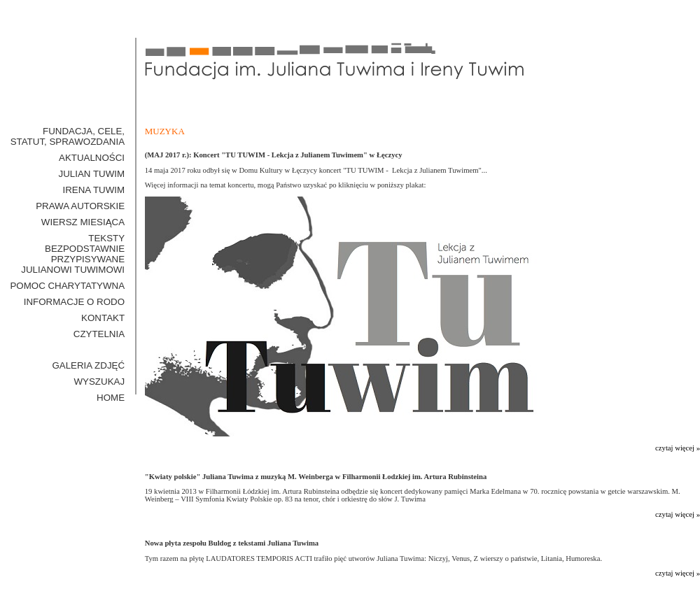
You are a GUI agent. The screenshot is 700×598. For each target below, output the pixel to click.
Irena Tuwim (93, 190)
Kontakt (103, 318)
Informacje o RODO (74, 302)
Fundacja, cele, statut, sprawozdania (68, 136)
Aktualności (92, 158)
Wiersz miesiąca (83, 222)
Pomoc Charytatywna (67, 286)
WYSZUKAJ (100, 382)
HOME (111, 398)
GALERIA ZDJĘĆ (88, 365)
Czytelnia (99, 334)
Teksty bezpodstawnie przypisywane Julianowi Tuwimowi (73, 254)
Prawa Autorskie (80, 206)
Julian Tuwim (92, 174)
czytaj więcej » (678, 448)
